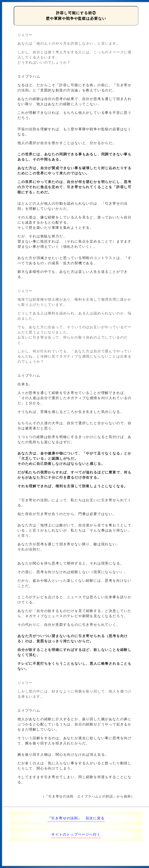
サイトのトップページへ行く (76, 834)
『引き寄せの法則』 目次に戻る (76, 818)
